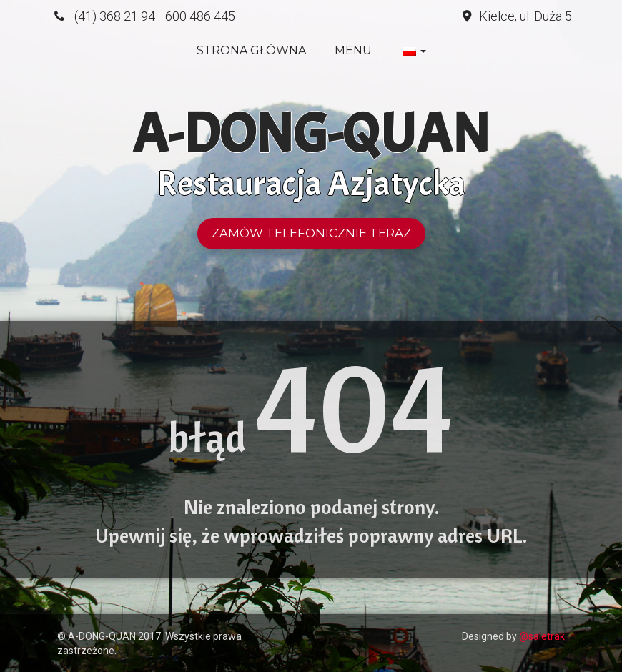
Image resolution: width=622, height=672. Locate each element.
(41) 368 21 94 (115, 16)
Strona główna (251, 50)
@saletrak (542, 636)
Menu (353, 50)
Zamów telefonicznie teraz (311, 233)
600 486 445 (200, 16)
